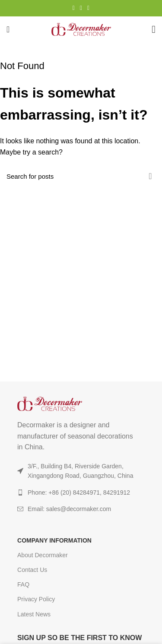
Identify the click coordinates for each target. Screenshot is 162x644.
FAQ (23, 584)
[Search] (81, 176)
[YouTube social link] (81, 8)
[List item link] (81, 509)
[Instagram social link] (74, 8)
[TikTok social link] (88, 8)
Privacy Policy (36, 599)
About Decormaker (43, 555)
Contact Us (32, 570)
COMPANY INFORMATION (54, 540)
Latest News (34, 614)
